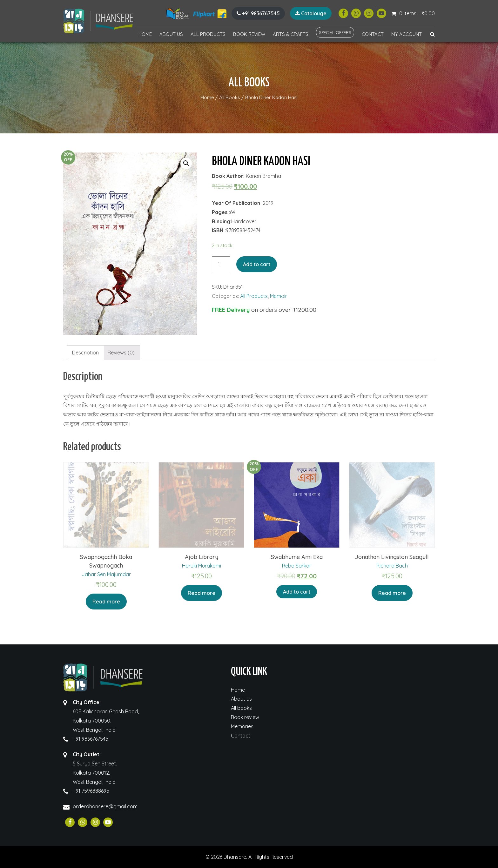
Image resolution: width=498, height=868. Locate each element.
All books (241, 708)
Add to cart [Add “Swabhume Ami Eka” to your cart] (297, 592)
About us (171, 34)
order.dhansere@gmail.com (105, 806)
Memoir (279, 296)
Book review (249, 34)
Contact (373, 34)
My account (407, 34)
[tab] (85, 353)
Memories (242, 726)
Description (85, 353)
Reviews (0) (121, 353)
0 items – (417, 13)
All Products (208, 34)
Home (145, 34)
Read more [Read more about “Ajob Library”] (202, 593)
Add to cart (257, 264)
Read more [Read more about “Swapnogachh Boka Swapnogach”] (106, 602)
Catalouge (311, 13)
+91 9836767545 (258, 13)
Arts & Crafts (291, 34)
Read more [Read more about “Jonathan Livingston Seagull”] (392, 593)
